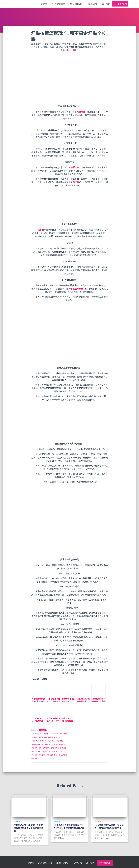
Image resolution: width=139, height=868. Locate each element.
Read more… (65, 838)
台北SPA (43, 741)
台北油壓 (45, 744)
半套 (46, 737)
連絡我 (45, 4)
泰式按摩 (52, 751)
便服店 (41, 737)
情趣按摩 (34, 748)
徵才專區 (106, 4)
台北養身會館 (60, 744)
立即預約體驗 (120, 4)
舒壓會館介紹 (60, 4)
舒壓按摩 (57, 755)
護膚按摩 (34, 759)
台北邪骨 (52, 744)
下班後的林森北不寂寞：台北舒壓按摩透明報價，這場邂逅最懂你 (28, 828)
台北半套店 (51, 741)
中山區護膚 (63, 734)
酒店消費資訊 (78, 4)
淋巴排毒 (59, 751)
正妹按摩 (45, 751)
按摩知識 (93, 4)
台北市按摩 (59, 741)
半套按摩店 (35, 741)
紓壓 (47, 755)
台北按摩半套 (36, 744)
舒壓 (51, 755)
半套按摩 (57, 737)
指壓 (40, 748)
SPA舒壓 (45, 734)
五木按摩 (34, 737)
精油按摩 (42, 755)
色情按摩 (64, 755)
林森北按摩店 (54, 748)
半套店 (51, 737)
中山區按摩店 (54, 734)
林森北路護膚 (36, 751)
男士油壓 (34, 755)
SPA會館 (38, 734)
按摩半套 (46, 748)
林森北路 (63, 748)
